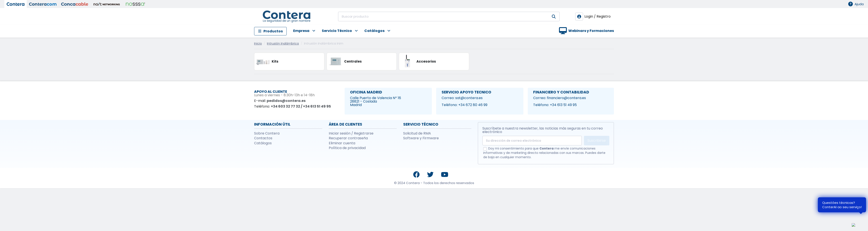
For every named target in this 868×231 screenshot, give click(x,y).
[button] (301, 31)
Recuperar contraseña (348, 138)
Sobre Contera (267, 133)
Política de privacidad (347, 148)
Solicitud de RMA (417, 133)
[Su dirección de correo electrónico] (532, 141)
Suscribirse (597, 140)
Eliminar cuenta (342, 143)
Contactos (263, 138)
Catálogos (263, 143)
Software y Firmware (421, 138)
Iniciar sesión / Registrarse (351, 133)
